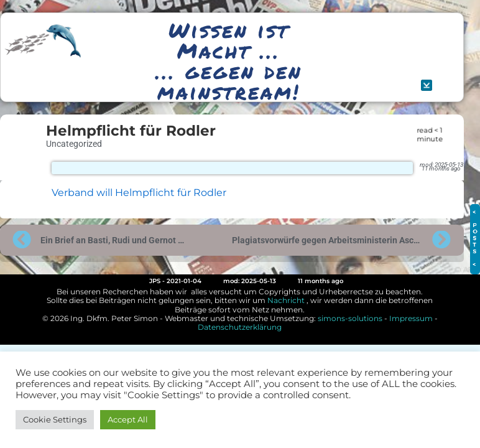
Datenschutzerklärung (240, 327)
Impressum (411, 318)
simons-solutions (350, 318)
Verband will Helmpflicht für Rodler (139, 193)
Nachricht (286, 300)
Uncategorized (74, 144)
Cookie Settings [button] (55, 419)
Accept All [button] (128, 419)
